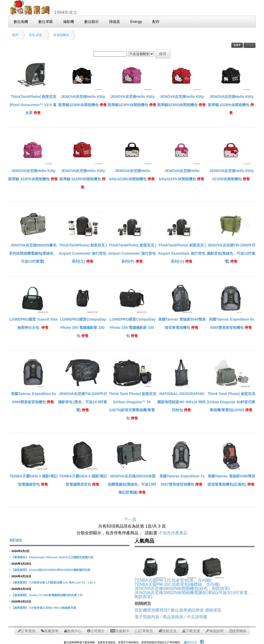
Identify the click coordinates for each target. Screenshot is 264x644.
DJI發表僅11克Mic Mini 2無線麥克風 (53, 608)
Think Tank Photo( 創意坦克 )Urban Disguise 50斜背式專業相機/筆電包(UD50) (231, 402)
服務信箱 (191, 642)
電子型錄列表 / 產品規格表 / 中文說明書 (171, 617)
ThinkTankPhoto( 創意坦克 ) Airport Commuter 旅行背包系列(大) (83, 253)
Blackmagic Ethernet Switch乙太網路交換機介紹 (61, 557)
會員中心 (73, 631)
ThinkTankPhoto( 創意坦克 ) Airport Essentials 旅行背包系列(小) (182, 253)
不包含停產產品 (173, 533)
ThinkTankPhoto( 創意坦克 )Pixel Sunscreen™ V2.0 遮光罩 (33, 105)
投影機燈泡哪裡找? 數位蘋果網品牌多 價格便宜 (178, 610)
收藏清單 (50, 631)
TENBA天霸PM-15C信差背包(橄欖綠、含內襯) (177, 584)
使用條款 (238, 631)
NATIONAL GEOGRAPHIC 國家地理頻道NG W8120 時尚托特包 (181, 402)
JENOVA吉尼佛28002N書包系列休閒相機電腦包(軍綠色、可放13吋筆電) (33, 253)
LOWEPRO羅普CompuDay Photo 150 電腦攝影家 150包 (133, 327)
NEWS (16, 540)
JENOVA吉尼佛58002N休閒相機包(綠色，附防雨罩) (182, 589)
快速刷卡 (120, 631)
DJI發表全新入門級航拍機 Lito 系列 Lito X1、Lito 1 (62, 582)
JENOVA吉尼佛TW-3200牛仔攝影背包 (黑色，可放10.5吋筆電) (83, 402)
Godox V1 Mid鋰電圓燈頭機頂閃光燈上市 (56, 595)
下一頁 (130, 520)
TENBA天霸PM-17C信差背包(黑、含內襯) (173, 580)
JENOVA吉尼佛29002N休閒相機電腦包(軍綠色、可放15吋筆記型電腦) (132, 484)
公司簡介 (96, 631)
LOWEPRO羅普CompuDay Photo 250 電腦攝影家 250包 (83, 327)
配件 (15, 35)
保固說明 (215, 631)
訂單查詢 (27, 631)
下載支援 (191, 631)
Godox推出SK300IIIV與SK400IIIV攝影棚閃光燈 (60, 570)
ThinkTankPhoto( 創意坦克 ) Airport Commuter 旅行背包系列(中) (132, 253)
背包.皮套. (36, 35)
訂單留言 (144, 631)
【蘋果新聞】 (20, 570)
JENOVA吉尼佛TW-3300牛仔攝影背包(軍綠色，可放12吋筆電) (231, 253)
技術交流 (168, 631)
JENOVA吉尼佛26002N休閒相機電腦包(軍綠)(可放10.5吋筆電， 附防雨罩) (193, 595)
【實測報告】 (20, 557)
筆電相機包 (61, 35)
